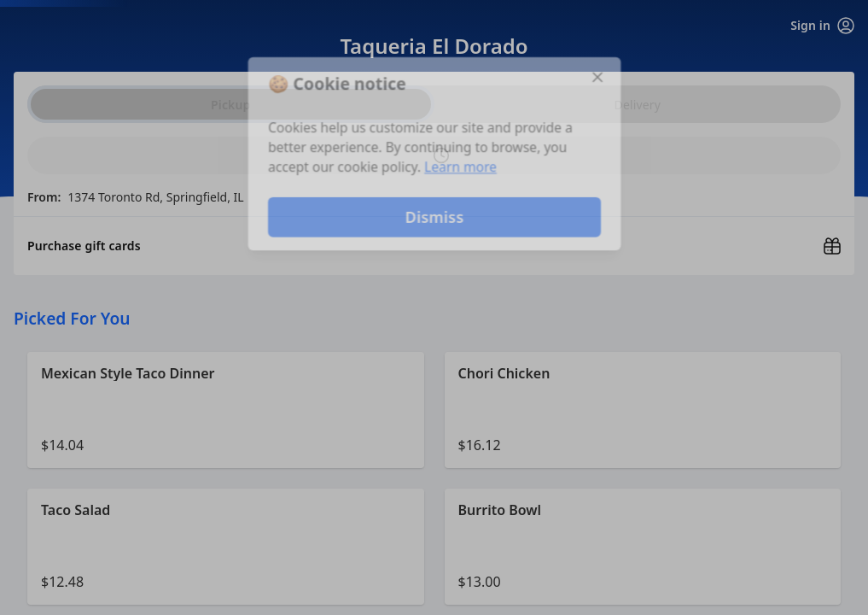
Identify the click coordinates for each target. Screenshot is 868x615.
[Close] (601, 75)
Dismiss (434, 218)
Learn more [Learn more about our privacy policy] (460, 167)
